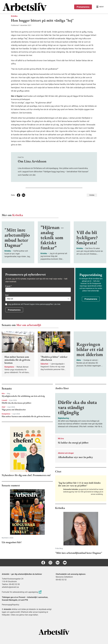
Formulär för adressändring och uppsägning (22, 592)
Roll (7, 295)
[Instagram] (50, 563)
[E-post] (65, 563)
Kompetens (6, 414)
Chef (4, 407)
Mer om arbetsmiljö (29, 325)
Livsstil (5, 400)
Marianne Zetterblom (64, 577)
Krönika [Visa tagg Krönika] (92, 195)
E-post (9, 286)
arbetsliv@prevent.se (10, 587)
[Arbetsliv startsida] (54, 632)
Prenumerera (83, 7)
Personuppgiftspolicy (11, 605)
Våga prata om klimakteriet (14, 410)
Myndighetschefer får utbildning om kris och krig (23, 396)
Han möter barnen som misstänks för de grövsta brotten (26, 416)
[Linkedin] (58, 563)
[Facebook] (43, 563)
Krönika (14, 16)
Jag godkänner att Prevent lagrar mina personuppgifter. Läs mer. (34, 304)
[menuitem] (28, 7)
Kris (3, 393)
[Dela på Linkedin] (24, 195)
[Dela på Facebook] (19, 195)
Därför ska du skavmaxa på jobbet (17, 403)
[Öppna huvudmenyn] (100, 7)
